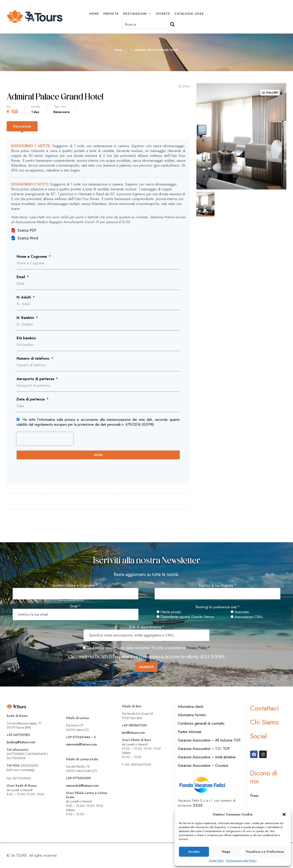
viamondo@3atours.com (81, 744)
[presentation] (45, 439)
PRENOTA (111, 14)
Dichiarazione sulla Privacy (241, 861)
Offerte (163, 14)
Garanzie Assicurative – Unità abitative (207, 757)
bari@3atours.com (133, 733)
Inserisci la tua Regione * (217, 585)
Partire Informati (190, 732)
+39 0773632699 (78, 778)
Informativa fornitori (192, 715)
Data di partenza (31, 399)
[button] (284, 814)
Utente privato (169, 612)
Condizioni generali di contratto (201, 723)
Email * (75, 606)
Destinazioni (137, 14)
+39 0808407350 (134, 725)
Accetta (194, 852)
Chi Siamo (264, 722)
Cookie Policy (216, 861)
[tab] (22, 126)
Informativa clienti (191, 707)
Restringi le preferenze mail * (218, 607)
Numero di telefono (34, 359)
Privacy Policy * (198, 648)
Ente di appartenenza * (146, 627)
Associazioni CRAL (247, 617)
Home (94, 14)
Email (21, 277)
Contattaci (264, 708)
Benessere (62, 112)
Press (254, 796)
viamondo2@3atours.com (82, 786)
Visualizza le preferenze (265, 852)
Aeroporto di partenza (36, 379)
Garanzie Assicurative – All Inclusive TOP (209, 740)
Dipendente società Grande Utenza (185, 617)
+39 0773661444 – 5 (81, 737)
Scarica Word (25, 238)
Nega (226, 852)
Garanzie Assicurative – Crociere (203, 766)
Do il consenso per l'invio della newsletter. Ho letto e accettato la (134, 648)
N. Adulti (24, 297)
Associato (240, 612)
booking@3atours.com (21, 742)
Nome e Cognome (32, 257)
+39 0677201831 (18, 735)
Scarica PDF (24, 230)
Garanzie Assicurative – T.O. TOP (204, 749)
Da (9, 107)
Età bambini (26, 338)
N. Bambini (26, 318)
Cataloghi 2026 (189, 14)
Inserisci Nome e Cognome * (75, 585)
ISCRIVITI (146, 667)
